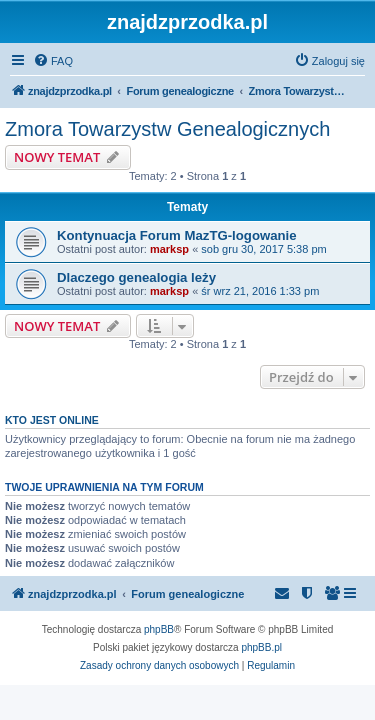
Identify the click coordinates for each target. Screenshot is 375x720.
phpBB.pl (261, 647)
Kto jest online (52, 420)
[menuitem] (53, 61)
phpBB (159, 629)
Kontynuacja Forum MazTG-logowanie (177, 235)
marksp (169, 249)
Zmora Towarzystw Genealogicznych (167, 129)
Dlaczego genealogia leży (136, 277)
